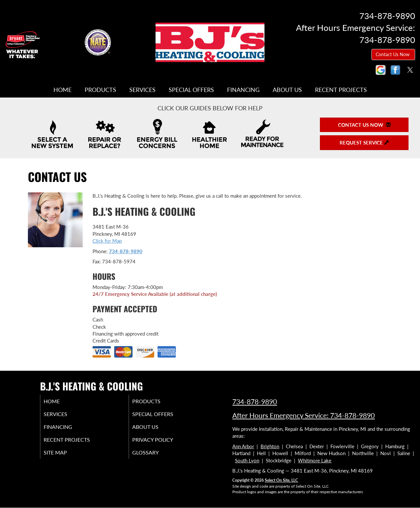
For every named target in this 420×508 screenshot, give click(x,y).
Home (63, 90)
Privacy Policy (162, 443)
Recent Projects (341, 90)
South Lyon (247, 460)
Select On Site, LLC (281, 480)
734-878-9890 (126, 251)
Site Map (63, 457)
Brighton (270, 446)
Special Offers (191, 90)
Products (100, 90)
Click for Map (107, 241)
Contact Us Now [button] (393, 54)
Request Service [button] (364, 143)
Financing (243, 90)
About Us (287, 90)
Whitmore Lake (315, 460)
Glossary (153, 457)
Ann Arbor (243, 446)
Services (142, 90)
